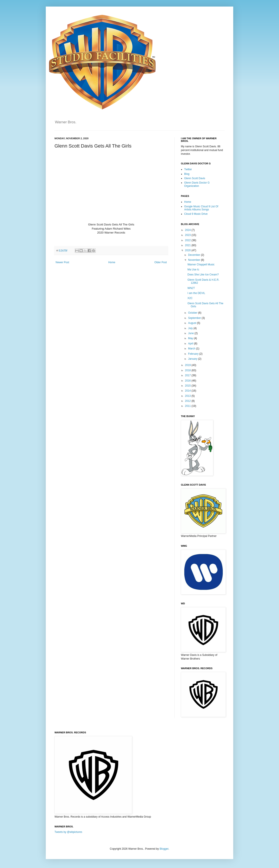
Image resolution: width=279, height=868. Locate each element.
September (195, 318)
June (191, 333)
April (191, 344)
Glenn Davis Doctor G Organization (197, 184)
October (193, 313)
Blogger (164, 849)
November (195, 260)
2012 (188, 401)
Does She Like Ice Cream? (203, 275)
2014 (188, 391)
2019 (188, 365)
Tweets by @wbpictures (68, 832)
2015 (188, 386)
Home (112, 262)
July (191, 328)
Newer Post (62, 262)
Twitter (188, 169)
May (191, 338)
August (193, 323)
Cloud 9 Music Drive (196, 214)
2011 (188, 406)
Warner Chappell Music (201, 265)
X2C (190, 298)
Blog (187, 174)
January (193, 359)
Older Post (161, 262)
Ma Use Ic (193, 270)
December (195, 255)
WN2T (191, 288)
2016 (188, 381)
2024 (188, 230)
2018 (188, 370)
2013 (188, 396)
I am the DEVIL (196, 293)
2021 (188, 245)
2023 (188, 235)
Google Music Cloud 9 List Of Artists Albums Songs (201, 208)
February (194, 354)
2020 (188, 250)
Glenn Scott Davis (195, 178)
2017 (188, 375)
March (192, 349)
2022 (188, 240)
